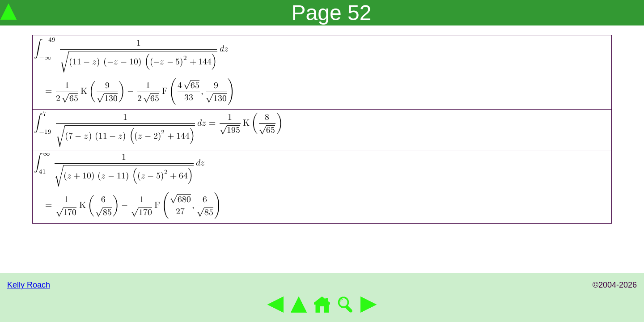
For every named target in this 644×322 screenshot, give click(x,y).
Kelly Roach (29, 285)
